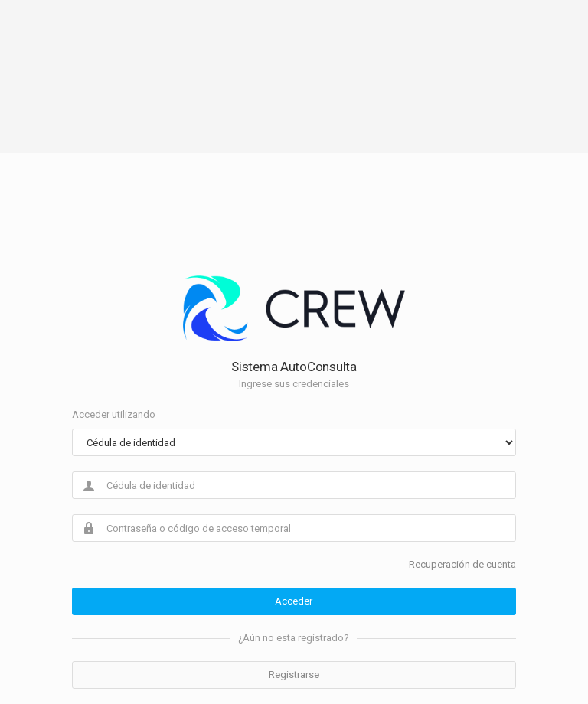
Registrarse (294, 675)
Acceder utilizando (114, 414)
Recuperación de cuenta (462, 564)
